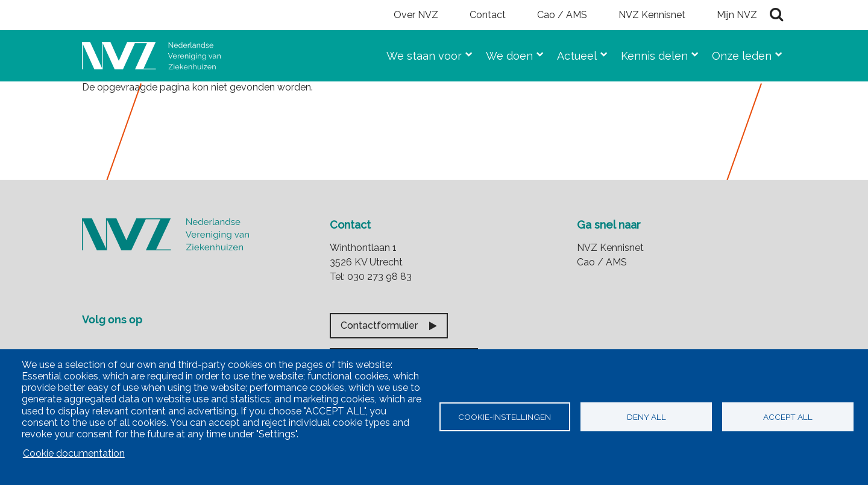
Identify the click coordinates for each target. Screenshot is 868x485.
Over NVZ (416, 15)
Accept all (788, 417)
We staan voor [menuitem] (419, 53)
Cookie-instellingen (505, 417)
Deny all (646, 417)
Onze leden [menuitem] (737, 53)
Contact (488, 15)
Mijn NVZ (737, 15)
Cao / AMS (562, 15)
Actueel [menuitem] (572, 53)
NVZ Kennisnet (652, 15)
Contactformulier (379, 325)
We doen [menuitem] (505, 53)
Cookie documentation (74, 453)
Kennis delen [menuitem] (649, 53)
